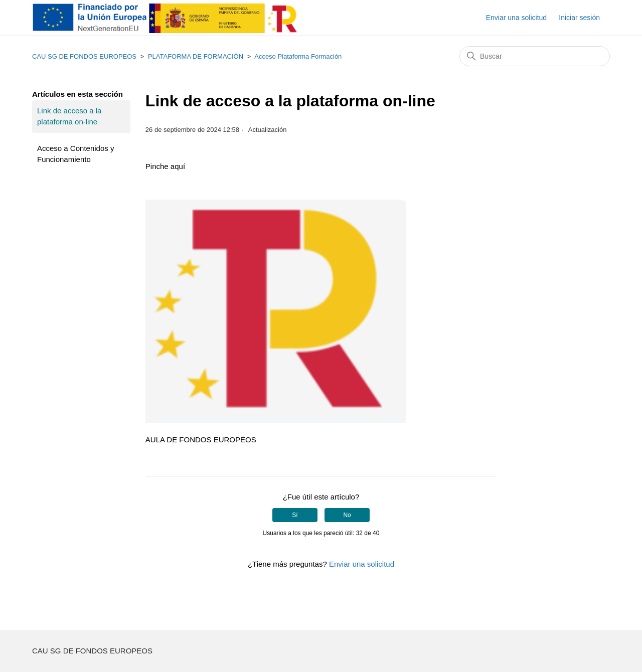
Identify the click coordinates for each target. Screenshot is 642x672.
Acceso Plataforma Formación (298, 56)
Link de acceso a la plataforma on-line (69, 116)
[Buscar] (535, 56)
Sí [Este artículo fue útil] (295, 515)
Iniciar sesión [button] (579, 18)
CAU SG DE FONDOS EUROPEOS (84, 56)
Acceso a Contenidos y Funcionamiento (75, 154)
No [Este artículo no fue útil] (347, 515)
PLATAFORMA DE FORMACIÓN (196, 56)
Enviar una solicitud (516, 18)
